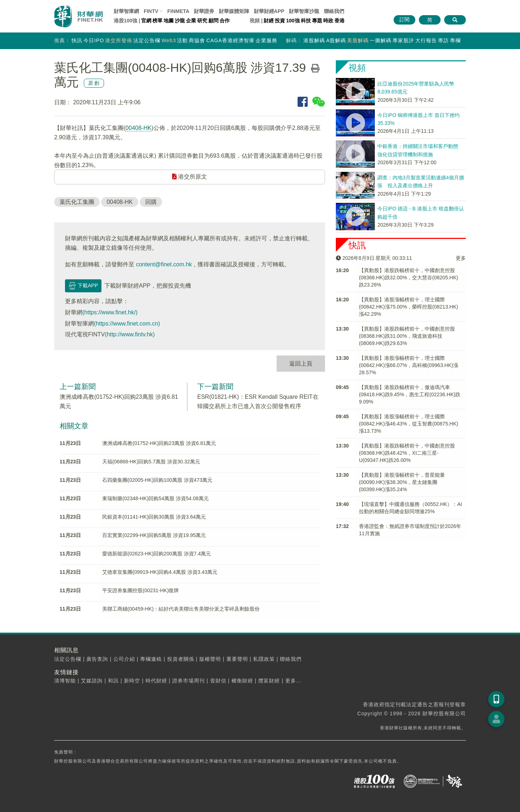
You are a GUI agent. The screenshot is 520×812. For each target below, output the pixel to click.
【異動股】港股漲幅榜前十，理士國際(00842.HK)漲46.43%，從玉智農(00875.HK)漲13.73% (409, 424)
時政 (328, 21)
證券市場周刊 (188, 681)
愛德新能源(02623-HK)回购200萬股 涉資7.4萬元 (157, 554)
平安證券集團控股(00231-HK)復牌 (140, 590)
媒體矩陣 (234, 11)
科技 (306, 21)
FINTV (151, 11)
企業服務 (266, 40)
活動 (182, 40)
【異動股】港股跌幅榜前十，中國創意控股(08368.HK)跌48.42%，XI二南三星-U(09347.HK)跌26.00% (407, 453)
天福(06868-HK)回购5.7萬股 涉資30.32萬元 (151, 462)
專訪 (443, 40)
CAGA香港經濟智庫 (230, 40)
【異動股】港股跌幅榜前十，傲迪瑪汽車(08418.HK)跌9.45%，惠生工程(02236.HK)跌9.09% (410, 394)
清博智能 (65, 681)
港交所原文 (190, 177)
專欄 (455, 40)
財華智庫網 (126, 11)
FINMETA (178, 11)
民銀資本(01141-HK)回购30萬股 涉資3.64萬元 (154, 517)
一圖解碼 (381, 40)
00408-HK (138, 128)
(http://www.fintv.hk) (130, 334)
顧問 (213, 21)
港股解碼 (314, 40)
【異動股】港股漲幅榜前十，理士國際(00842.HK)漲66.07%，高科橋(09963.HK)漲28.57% (409, 365)
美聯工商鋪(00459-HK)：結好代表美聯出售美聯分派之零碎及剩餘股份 (181, 609)
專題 (317, 21)
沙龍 (180, 21)
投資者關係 (181, 659)
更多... (293, 681)
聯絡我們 (334, 11)
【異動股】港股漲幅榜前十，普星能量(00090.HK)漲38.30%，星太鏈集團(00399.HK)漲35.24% (402, 482)
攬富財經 (269, 681)
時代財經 (156, 681)
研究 (202, 21)
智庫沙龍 (304, 11)
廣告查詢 (97, 659)
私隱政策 (264, 659)
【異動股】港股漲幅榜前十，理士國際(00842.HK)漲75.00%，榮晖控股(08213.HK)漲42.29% (409, 307)
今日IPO (94, 40)
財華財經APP (269, 11)
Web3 (169, 40)
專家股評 (403, 40)
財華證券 (204, 11)
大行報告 (426, 40)
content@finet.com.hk (164, 264)
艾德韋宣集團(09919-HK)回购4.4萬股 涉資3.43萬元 (160, 572)
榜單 (157, 21)
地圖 (169, 21)
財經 (269, 21)
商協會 (197, 40)
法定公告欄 (147, 40)
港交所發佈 (119, 40)
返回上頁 (301, 364)
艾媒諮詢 (92, 681)
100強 (293, 21)
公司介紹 (124, 659)
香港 (339, 21)
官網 (146, 21)
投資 (280, 21)
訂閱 (404, 19)
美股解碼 (358, 40)
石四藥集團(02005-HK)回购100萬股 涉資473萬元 (157, 480)
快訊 (77, 40)
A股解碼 (336, 40)
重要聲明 (237, 659)
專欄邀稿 (151, 659)
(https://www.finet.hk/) (110, 312)
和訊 (113, 681)
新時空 (132, 681)
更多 (461, 258)
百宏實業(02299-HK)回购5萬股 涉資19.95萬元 (154, 535)
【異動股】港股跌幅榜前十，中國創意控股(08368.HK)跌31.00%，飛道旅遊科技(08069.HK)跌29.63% (407, 336)
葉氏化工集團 (77, 202)
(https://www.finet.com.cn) (127, 324)
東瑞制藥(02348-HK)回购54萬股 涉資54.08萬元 (155, 498)
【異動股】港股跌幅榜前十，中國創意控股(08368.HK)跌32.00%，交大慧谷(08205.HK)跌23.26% (409, 278)
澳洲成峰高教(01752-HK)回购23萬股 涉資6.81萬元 (159, 443)
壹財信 (218, 681)
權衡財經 (242, 681)
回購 (151, 202)
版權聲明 (210, 659)
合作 (225, 21)
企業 (191, 21)
